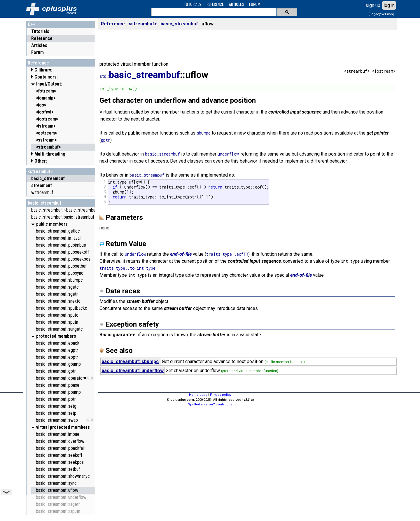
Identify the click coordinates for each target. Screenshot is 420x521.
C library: (43, 70)
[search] (213, 12)
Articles (39, 45)
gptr (106, 140)
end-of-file (181, 254)
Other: (41, 161)
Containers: (46, 77)
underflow (228, 154)
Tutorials (40, 31)
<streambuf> (40, 171)
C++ (32, 24)
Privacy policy (221, 395)
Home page (198, 395)
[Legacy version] (381, 14)
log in (389, 5)
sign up (373, 5)
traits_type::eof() (227, 254)
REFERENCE (215, 4)
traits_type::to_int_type (127, 268)
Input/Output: (49, 84)
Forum (37, 52)
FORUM (255, 4)
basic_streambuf (44, 203)
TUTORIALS (192, 4)
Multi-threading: (50, 154)
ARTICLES (236, 4)
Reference (42, 38)
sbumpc (204, 133)
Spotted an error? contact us (210, 404)
